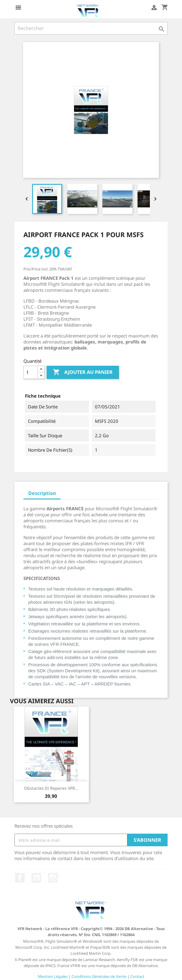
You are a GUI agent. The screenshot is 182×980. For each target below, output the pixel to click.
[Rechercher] (91, 28)
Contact (137, 976)
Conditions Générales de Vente (99, 976)
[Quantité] (31, 372)
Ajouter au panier (83, 372)
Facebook (20, 878)
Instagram (53, 878)
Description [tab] (42, 493)
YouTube (36, 878)
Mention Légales (53, 976)
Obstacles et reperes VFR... (51, 788)
